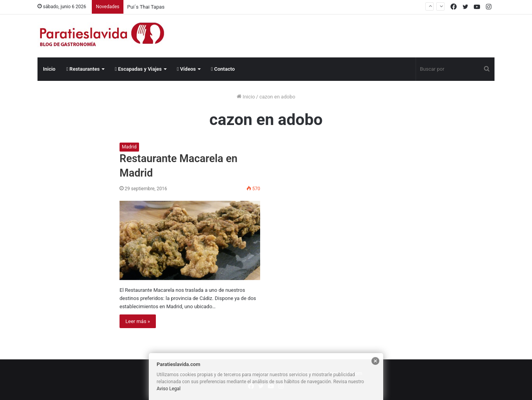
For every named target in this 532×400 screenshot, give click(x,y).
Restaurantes (83, 69)
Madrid (129, 147)
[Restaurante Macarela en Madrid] (190, 240)
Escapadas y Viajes (138, 69)
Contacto (223, 69)
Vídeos (186, 69)
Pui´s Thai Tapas (146, 7)
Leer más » (138, 321)
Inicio (49, 69)
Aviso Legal (169, 389)
